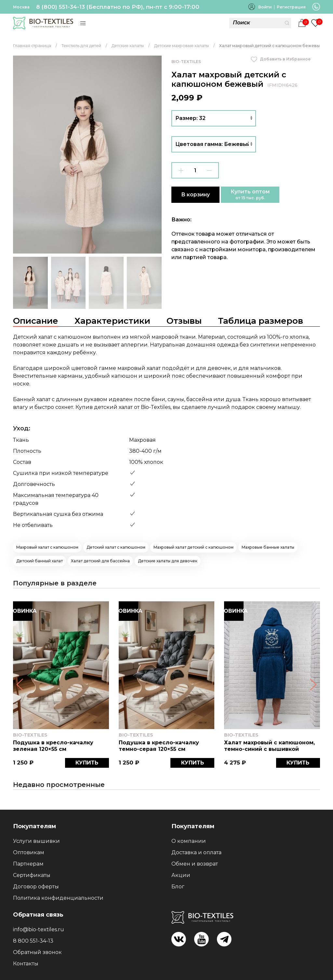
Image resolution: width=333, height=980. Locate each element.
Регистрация (291, 7)
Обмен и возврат (195, 864)
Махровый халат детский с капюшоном (193, 547)
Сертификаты (32, 875)
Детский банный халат (40, 561)
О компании (189, 841)
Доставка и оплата (196, 852)
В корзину (195, 195)
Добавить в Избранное (281, 59)
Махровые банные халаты (268, 547)
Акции (181, 875)
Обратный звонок (37, 952)
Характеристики (112, 321)
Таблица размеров (260, 321)
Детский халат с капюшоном (116, 547)
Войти (265, 7)
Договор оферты (36, 887)
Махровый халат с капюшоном (47, 547)
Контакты (26, 964)
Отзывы (184, 321)
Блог (178, 887)
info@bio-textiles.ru (39, 929)
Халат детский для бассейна (100, 561)
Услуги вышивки (36, 841)
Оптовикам (29, 852)
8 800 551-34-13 (33, 941)
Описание (36, 321)
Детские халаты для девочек (168, 561)
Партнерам (28, 864)
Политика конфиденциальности (58, 898)
